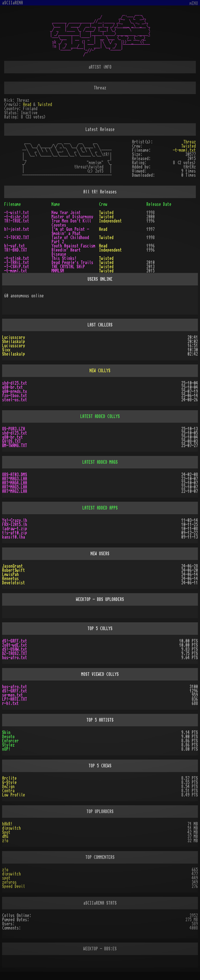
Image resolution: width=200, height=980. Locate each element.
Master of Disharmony (72, 217)
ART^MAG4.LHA (15, 483)
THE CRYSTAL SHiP (68, 267)
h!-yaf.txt (15, 246)
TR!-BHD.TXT (16, 250)
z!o (5, 841)
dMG (5, 837)
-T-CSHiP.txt (17, 267)
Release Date (159, 204)
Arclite (9, 778)
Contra (8, 791)
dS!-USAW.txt (15, 649)
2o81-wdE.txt (15, 645)
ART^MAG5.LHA (15, 487)
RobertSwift (14, 570)
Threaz (190, 142)
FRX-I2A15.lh (15, 525)
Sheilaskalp (14, 342)
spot (6, 878)
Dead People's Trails (72, 263)
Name (56, 204)
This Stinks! (64, 258)
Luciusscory (14, 337)
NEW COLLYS (100, 371)
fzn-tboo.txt (15, 396)
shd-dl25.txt (15, 383)
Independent (110, 221)
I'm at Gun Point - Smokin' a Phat (70, 231)
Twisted (45, 104)
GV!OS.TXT (11, 441)
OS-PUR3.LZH (14, 429)
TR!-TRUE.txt (17, 221)
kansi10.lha (14, 537)
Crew (103, 204)
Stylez (8, 745)
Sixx (6, 350)
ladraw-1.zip (15, 529)
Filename (12, 204)
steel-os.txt (15, 400)
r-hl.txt (10, 703)
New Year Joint (66, 213)
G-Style (9, 782)
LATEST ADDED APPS (100, 508)
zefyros (9, 882)
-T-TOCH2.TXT (17, 238)
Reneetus (10, 579)
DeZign (8, 787)
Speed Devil (14, 886)
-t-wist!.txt (17, 213)
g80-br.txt (12, 387)
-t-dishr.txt (17, 217)
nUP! (6, 749)
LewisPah (10, 574)
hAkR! (7, 824)
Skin (6, 733)
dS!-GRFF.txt (15, 641)
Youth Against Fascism (73, 246)
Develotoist (14, 583)
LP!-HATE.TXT (15, 699)
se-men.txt (12, 695)
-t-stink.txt (17, 258)
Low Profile (14, 795)
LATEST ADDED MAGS (100, 462)
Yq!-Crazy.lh (15, 520)
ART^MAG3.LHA (15, 479)
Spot (6, 832)
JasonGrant (12, 566)
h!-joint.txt (17, 229)
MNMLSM (58, 271)
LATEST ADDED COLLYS (100, 416)
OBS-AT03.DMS (15, 475)
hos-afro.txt (15, 658)
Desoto (8, 737)
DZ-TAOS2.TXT (15, 654)
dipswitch (11, 828)
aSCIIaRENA (12, 3)
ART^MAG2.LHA (15, 491)
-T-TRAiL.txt (17, 263)
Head (27, 104)
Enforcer (10, 741)
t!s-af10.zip (15, 533)
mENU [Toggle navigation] (194, 4)
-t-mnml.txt (184, 150)
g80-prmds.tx (15, 391)
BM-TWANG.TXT (15, 446)
